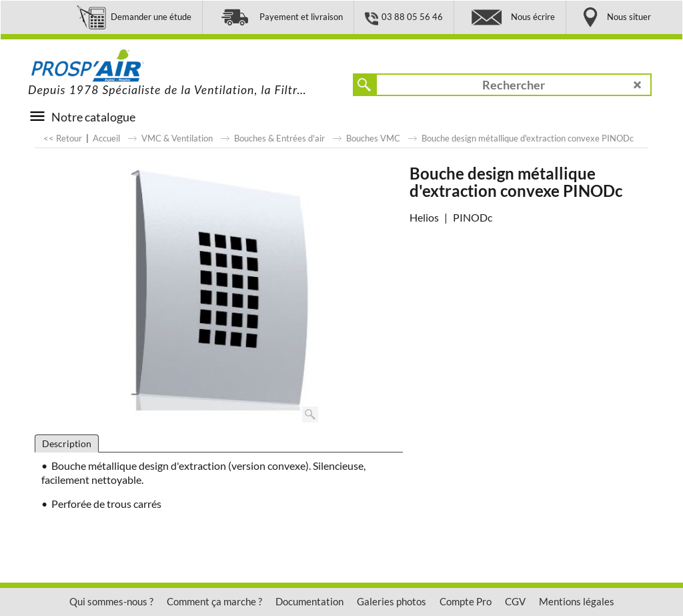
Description (67, 443)
